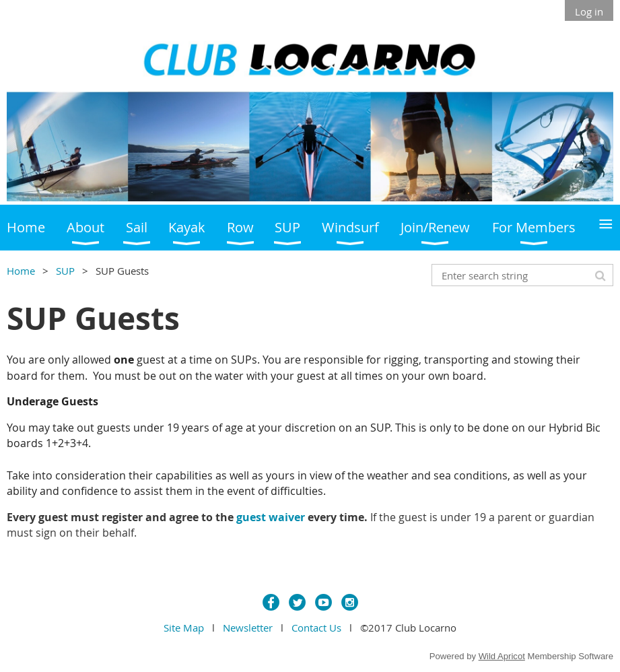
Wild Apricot (502, 656)
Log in (589, 11)
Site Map (184, 628)
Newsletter (248, 628)
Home (21, 271)
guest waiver (271, 517)
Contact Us (316, 628)
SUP (65, 271)
